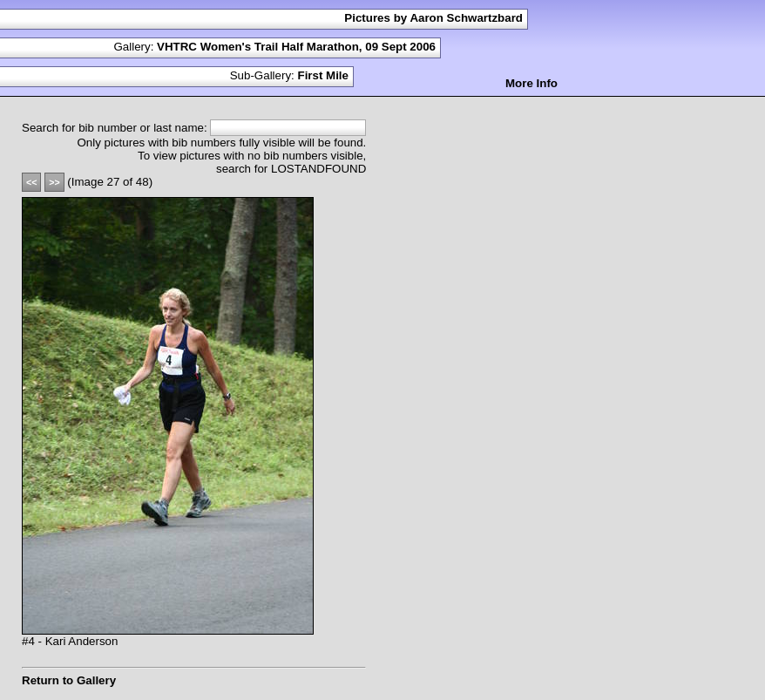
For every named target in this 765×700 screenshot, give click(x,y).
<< (31, 182)
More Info (531, 83)
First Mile (323, 75)
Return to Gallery (69, 680)
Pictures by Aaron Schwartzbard (433, 18)
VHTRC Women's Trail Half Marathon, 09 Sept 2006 (296, 47)
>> (54, 182)
